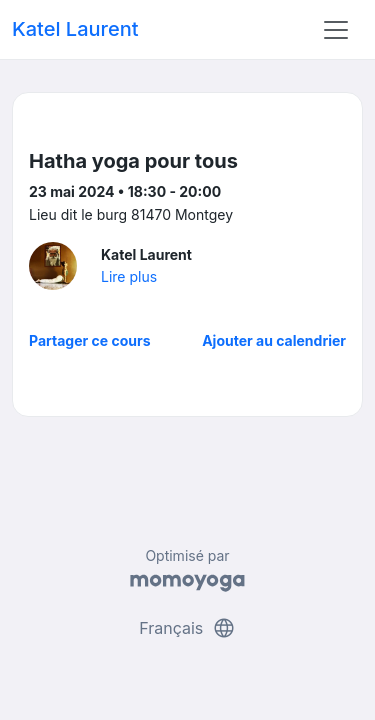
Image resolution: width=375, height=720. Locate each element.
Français (187, 628)
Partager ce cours (90, 340)
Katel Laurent (75, 29)
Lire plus (129, 276)
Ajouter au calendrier (274, 340)
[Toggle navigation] (336, 30)
